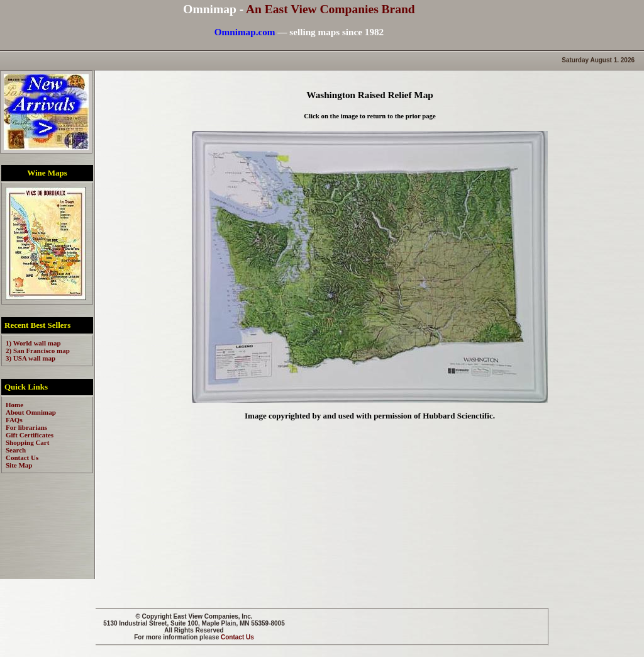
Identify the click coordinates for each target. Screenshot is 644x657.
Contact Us (237, 637)
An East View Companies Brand (330, 9)
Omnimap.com (245, 32)
